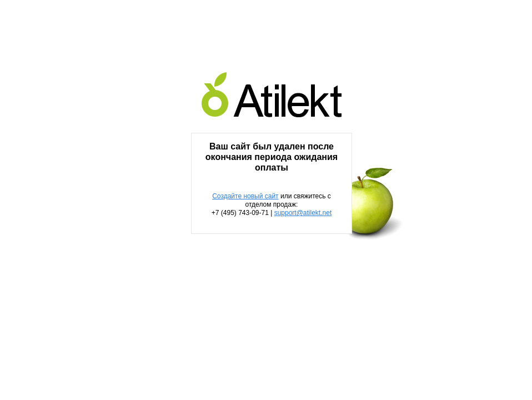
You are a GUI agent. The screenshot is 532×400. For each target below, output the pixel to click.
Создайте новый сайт (245, 196)
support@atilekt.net (303, 213)
